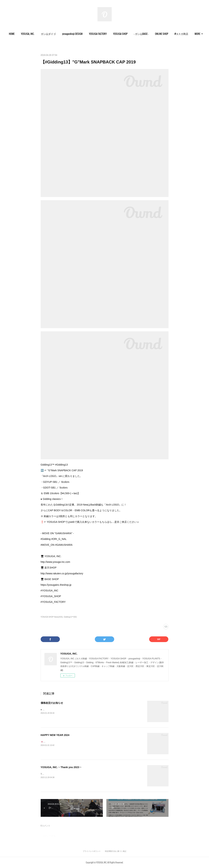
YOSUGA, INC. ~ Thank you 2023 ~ (61, 767)
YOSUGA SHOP (130, 34)
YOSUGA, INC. (38, 34)
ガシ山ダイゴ (58, 34)
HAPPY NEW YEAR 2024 (55, 735)
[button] (22, 34)
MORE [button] (187, 34)
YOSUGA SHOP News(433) (52, 617)
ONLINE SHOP (172, 34)
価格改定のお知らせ (52, 703)
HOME (22, 34)
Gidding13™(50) (70, 617)
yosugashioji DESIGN (82, 34)
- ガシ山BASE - (151, 34)
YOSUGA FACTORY (108, 34)
